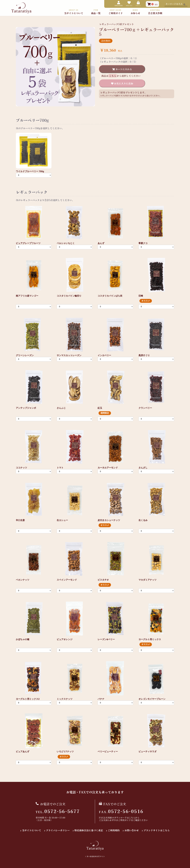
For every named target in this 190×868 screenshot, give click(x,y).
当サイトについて (74, 12)
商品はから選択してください (121, 76)
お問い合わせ (132, 830)
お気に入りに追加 (123, 83)
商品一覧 (96, 12)
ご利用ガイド (116, 12)
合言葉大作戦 (155, 12)
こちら (132, 818)
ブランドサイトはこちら (157, 830)
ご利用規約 (114, 830)
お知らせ (135, 12)
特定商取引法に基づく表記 (89, 830)
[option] (55, 67)
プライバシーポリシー (58, 830)
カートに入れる (123, 69)
